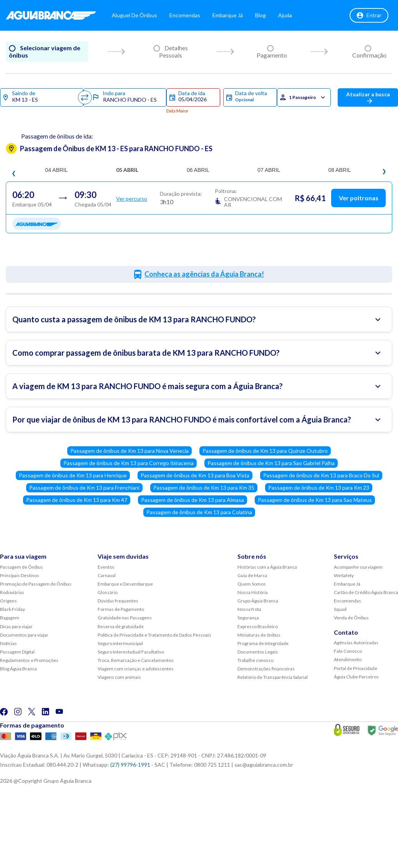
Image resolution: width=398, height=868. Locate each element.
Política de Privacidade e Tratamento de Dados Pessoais (154, 635)
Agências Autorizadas (356, 643)
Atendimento (348, 659)
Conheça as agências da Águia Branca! (204, 274)
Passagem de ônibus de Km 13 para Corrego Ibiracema (129, 463)
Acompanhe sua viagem (358, 567)
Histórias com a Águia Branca (267, 567)
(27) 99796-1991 (130, 765)
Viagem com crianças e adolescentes (136, 669)
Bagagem (10, 618)
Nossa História (253, 592)
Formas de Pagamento (121, 609)
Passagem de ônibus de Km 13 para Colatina (199, 512)
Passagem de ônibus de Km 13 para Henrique (73, 475)
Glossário (108, 592)
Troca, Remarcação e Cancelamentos (136, 660)
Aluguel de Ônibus (134, 15)
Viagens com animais (119, 677)
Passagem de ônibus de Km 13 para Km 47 (77, 500)
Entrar (369, 15)
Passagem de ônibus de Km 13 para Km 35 (204, 488)
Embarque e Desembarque (125, 584)
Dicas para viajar (16, 626)
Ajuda (285, 15)
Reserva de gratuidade (121, 626)
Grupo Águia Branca (258, 601)
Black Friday (12, 609)
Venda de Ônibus (351, 618)
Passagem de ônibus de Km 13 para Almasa (192, 500)
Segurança (248, 618)
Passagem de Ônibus (22, 567)
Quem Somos (252, 584)
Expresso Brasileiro (258, 626)
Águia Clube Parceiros (356, 677)
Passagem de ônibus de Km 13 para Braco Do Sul (321, 475)
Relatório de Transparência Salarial (273, 677)
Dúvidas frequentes (118, 601)
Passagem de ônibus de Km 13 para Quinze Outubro (265, 451)
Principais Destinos (20, 575)
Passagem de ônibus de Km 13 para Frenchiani (84, 488)
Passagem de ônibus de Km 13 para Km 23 (319, 488)
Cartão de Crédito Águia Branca (366, 592)
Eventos (106, 567)
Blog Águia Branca (18, 669)
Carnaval (107, 575)
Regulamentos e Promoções (29, 660)
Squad (340, 609)
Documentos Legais (258, 652)
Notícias (8, 643)
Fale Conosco (348, 651)
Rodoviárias (12, 592)
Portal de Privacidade (356, 668)
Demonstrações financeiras (266, 669)
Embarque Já (228, 15)
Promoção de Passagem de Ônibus (36, 584)
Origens (8, 601)
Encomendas (185, 15)
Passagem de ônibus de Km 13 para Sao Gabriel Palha (271, 463)
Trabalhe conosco (255, 660)
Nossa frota (249, 609)
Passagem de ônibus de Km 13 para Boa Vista (195, 475)
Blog (260, 15)
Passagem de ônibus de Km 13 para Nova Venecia (129, 451)
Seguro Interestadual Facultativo (131, 652)
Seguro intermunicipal (120, 643)
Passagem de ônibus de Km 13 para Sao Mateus (315, 500)
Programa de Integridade (263, 643)
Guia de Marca (252, 575)
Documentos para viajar (24, 635)
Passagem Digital (17, 652)
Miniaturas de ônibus (259, 635)
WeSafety (344, 575)
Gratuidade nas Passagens (125, 618)
